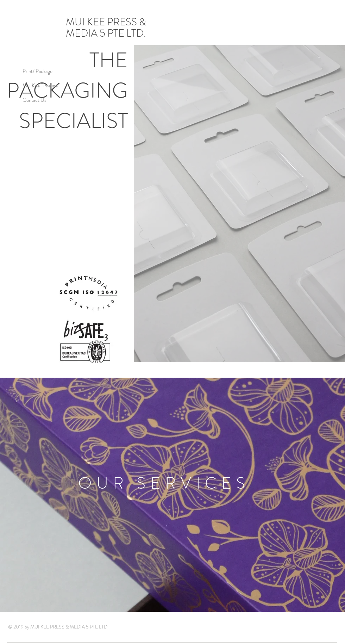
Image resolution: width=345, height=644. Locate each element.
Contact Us (34, 100)
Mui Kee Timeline (40, 86)
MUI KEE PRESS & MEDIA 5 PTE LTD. (107, 28)
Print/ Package (37, 71)
